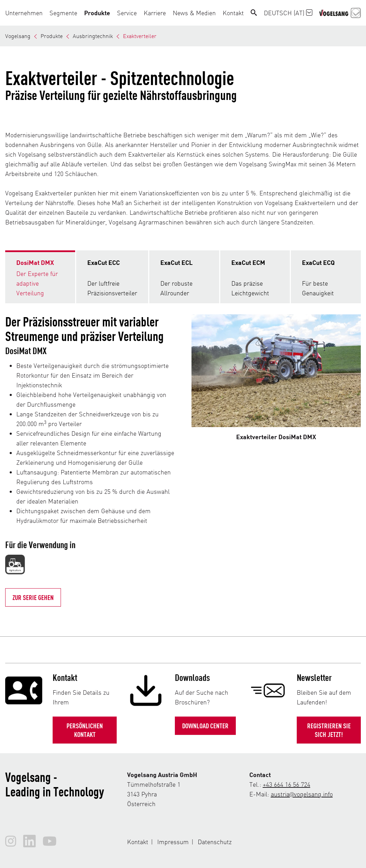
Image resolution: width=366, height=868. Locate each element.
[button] (26, 13)
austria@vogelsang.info (302, 794)
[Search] (254, 13)
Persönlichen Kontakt (85, 730)
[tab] (40, 277)
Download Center (205, 726)
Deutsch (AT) (288, 13)
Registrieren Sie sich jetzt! (329, 730)
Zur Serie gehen (33, 597)
